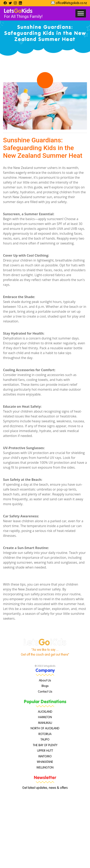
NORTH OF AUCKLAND (45, 728)
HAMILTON (45, 717)
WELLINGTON (45, 768)
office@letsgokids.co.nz (71, 3)
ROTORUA (45, 734)
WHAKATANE (45, 762)
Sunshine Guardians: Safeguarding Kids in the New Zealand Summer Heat (43, 148)
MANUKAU (45, 723)
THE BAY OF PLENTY (45, 745)
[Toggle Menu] (81, 13)
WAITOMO (45, 756)
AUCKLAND (45, 712)
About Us (45, 680)
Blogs (45, 686)
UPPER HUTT (45, 751)
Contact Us (45, 692)
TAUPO (45, 740)
